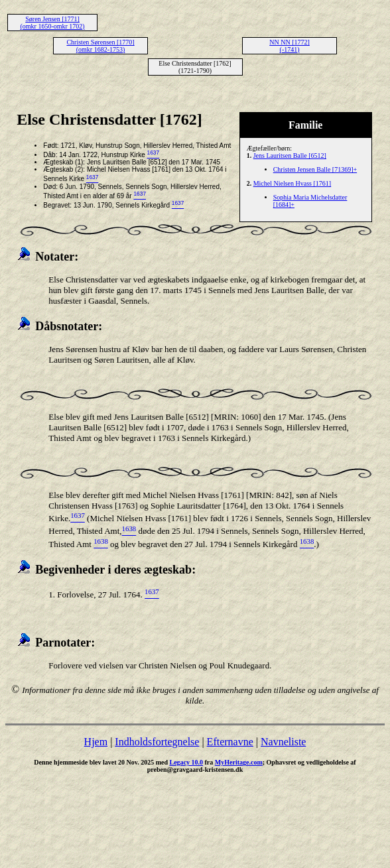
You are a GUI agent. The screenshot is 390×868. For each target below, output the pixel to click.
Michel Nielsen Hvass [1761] (292, 183)
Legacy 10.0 (186, 762)
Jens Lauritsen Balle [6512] (290, 155)
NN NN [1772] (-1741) (290, 46)
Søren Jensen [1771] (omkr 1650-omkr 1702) (52, 23)
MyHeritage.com (239, 762)
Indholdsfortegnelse (157, 742)
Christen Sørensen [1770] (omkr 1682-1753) (100, 46)
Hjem (96, 742)
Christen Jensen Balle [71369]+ (315, 169)
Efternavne (230, 742)
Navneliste (283, 742)
